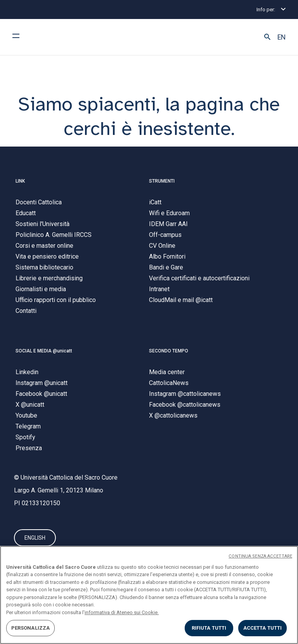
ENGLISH (35, 538)
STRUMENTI (162, 181)
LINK (20, 181)
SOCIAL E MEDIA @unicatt (44, 351)
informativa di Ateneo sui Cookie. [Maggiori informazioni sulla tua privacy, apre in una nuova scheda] (122, 612)
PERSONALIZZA (31, 628)
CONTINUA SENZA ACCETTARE (260, 556)
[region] (149, 595)
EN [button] (282, 37)
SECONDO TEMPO (169, 351)
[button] (267, 37)
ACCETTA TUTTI (263, 628)
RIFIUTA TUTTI (209, 628)
